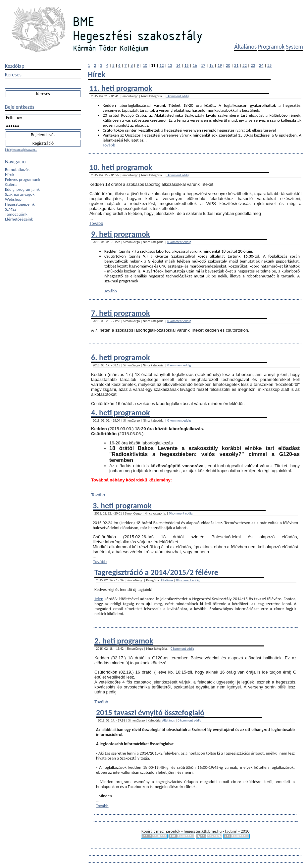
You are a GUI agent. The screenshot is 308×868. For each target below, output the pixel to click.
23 (253, 65)
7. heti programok (120, 313)
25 (269, 65)
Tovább (109, 145)
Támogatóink (16, 214)
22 (245, 65)
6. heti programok (120, 357)
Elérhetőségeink (19, 219)
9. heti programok (120, 234)
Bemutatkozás (17, 169)
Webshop (13, 199)
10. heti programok (121, 167)
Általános (245, 47)
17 (203, 65)
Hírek (10, 174)
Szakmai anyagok (20, 194)
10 (145, 65)
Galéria (11, 184)
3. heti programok (122, 505)
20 (228, 65)
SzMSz (10, 209)
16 (195, 65)
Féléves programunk (23, 179)
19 (220, 65)
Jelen (99, 599)
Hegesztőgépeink (20, 204)
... (145, 140)
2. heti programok (124, 641)
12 (161, 65)
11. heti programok (121, 88)
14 (178, 65)
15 (187, 65)
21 (236, 65)
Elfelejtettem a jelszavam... (21, 150)
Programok (271, 47)
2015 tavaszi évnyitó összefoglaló (150, 712)
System (294, 47)
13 (170, 65)
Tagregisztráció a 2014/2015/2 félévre (156, 572)
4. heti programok (120, 413)
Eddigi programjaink (22, 189)
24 (261, 65)
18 (211, 65)
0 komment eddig (177, 96)
